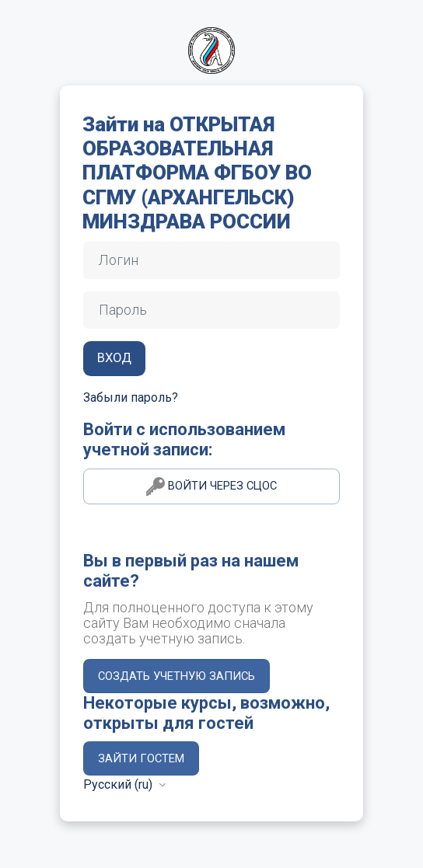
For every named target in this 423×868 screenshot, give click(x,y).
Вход (114, 358)
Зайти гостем (141, 758)
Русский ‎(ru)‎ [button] (119, 784)
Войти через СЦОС (211, 486)
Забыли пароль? (131, 397)
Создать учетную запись (177, 676)
